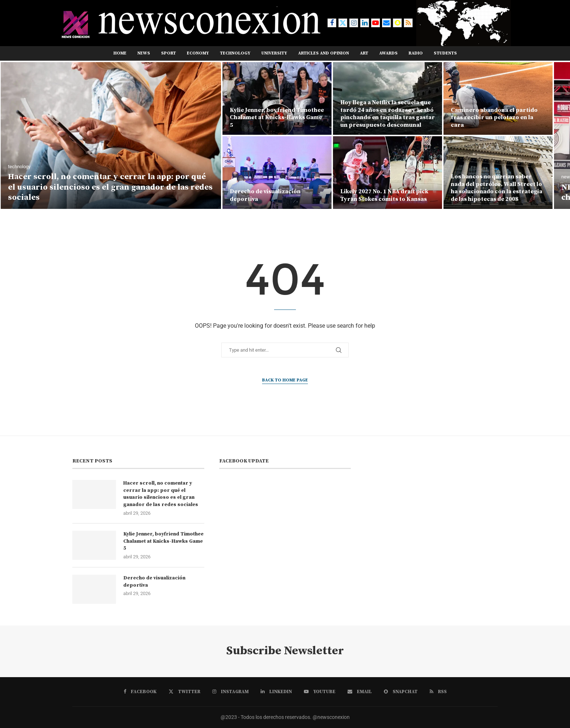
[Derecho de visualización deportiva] (277, 173)
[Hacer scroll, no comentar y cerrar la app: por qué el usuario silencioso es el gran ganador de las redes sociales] (111, 136)
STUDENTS (445, 53)
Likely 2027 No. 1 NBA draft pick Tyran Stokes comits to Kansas (384, 195)
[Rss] (408, 23)
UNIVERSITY (274, 53)
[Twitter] (343, 23)
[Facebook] (332, 23)
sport (168, 53)
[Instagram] (354, 23)
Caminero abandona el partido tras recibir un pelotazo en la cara (494, 118)
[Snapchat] (397, 23)
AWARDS (388, 53)
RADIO (416, 53)
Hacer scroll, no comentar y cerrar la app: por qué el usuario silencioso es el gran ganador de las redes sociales (110, 187)
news (144, 53)
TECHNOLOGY (235, 53)
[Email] (386, 23)
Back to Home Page (285, 380)
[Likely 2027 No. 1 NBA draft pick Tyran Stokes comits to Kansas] (388, 173)
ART (364, 53)
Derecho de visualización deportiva (154, 582)
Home (120, 53)
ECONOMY (198, 53)
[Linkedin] (365, 23)
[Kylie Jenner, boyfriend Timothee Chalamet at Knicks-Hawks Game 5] (277, 98)
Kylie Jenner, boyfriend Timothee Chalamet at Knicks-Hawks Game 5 (277, 118)
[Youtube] (376, 23)
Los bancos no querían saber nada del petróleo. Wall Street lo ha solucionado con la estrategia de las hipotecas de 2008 (497, 188)
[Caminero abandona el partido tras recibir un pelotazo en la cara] (498, 98)
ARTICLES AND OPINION (324, 53)
